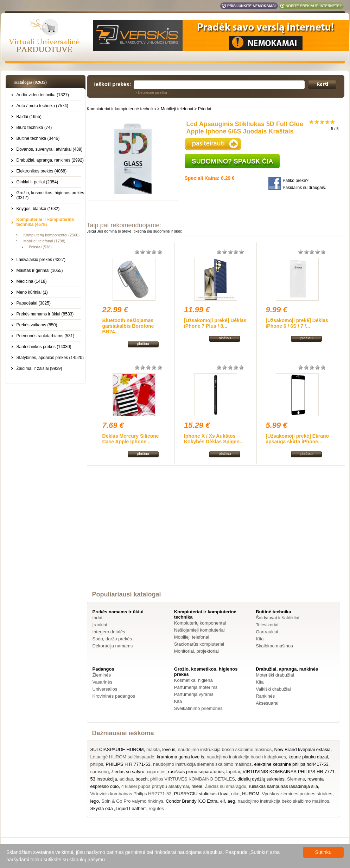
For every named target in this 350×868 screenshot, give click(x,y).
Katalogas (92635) (31, 82)
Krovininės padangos (114, 696)
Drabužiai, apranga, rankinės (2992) (50, 160)
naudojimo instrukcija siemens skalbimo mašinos (202, 764)
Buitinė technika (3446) (38, 138)
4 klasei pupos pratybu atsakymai (155, 786)
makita (153, 749)
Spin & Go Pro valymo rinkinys (132, 801)
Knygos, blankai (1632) (38, 209)
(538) (40, 247)
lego (95, 801)
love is (169, 749)
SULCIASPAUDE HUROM (117, 749)
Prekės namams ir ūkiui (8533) (45, 314)
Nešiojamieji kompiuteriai (199, 630)
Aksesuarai (267, 703)
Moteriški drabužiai (275, 675)
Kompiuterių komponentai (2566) (52, 235)
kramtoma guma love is (180, 757)
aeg (231, 801)
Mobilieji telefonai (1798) (44, 241)
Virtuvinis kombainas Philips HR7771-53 (131, 794)
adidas (126, 779)
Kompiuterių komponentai (200, 623)
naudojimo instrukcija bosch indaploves (246, 757)
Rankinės (265, 696)
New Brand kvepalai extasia (302, 749)
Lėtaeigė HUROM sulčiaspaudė (122, 757)
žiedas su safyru (128, 772)
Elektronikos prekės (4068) (42, 171)
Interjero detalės (109, 632)
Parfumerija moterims (196, 687)
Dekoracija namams (113, 646)
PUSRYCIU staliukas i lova (201, 794)
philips (97, 764)
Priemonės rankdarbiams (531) (46, 336)
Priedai (205, 109)
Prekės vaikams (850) (37, 325)
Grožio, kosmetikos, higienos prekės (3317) (50, 195)
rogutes (156, 808)
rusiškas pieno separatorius (196, 772)
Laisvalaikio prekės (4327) (41, 260)
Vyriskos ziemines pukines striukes (297, 794)
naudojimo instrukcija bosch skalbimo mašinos (225, 749)
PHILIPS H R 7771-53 (128, 764)
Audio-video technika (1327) (43, 95)
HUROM (251, 794)
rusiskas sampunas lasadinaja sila (283, 786)
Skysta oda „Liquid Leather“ (118, 808)
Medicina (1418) (32, 281)
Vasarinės (103, 682)
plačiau (143, 344)
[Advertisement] (216, 535)
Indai (97, 618)
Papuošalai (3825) (34, 303)
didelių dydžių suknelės (261, 779)
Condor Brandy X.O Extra (192, 801)
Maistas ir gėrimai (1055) (40, 270)
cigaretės (156, 772)
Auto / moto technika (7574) (42, 106)
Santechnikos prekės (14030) (44, 347)
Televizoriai (267, 625)
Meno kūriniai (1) (32, 292)
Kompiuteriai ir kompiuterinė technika (122, 109)
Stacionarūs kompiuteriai (199, 644)
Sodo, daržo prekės (112, 639)
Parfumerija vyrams (194, 694)
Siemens (296, 779)
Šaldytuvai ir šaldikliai (278, 618)
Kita (260, 639)
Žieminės (102, 675)
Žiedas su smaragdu (225, 786)
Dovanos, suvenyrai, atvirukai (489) (50, 149)
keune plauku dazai (308, 757)
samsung (100, 772)
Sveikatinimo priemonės (198, 708)
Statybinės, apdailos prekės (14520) (50, 358)
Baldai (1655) (29, 117)
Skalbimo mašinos (274, 646)
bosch (142, 779)
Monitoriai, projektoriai (196, 651)
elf (223, 801)
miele (197, 786)
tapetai (233, 772)
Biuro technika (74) (34, 128)
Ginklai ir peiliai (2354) (37, 182)
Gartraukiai (267, 632)
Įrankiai (100, 625)
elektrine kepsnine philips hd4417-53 (291, 764)
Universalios (105, 689)
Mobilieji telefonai (177, 109)
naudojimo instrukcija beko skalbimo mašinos (284, 801)
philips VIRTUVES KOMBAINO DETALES (193, 779)
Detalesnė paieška (153, 93)
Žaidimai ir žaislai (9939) (39, 368)
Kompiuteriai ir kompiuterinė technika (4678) (45, 222)
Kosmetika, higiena (193, 680)
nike (235, 794)
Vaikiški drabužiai (273, 689)
